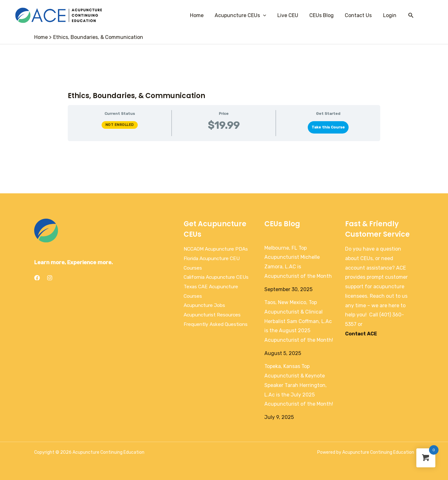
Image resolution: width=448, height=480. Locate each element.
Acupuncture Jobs (206, 315)
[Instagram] (50, 278)
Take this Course (328, 127)
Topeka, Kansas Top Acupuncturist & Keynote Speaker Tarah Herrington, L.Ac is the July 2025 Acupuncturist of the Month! (299, 385)
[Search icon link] (411, 16)
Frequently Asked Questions (217, 334)
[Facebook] (37, 278)
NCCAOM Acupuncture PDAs (218, 249)
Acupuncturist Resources (214, 324)
